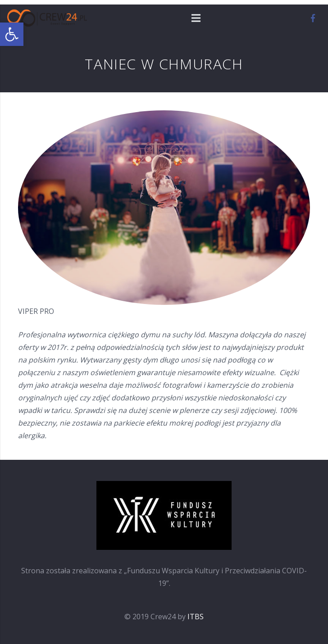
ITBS (196, 617)
